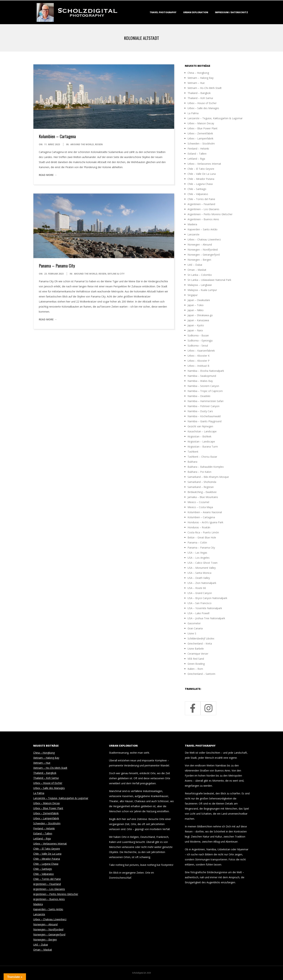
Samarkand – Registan (201, 487)
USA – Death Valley (199, 578)
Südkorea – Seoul (198, 346)
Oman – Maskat (197, 270)
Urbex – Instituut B (198, 366)
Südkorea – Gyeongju (200, 340)
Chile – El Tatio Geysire (201, 169)
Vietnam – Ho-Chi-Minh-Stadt (205, 88)
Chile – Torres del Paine (201, 199)
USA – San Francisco (200, 603)
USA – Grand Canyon (200, 593)
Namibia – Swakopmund (202, 376)
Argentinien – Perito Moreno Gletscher (210, 214)
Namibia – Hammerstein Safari (205, 401)
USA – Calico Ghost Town (203, 563)
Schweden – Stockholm (201, 143)
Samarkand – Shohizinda (202, 482)
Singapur (193, 295)
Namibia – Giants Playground (204, 421)
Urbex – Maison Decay (201, 123)
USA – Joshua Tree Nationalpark (206, 618)
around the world (82, 144)
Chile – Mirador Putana (201, 179)
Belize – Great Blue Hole (202, 537)
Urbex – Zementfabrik (200, 133)
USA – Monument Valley (202, 568)
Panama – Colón (197, 542)
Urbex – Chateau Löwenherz (204, 239)
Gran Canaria (195, 628)
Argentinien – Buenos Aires (203, 219)
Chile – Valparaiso (198, 194)
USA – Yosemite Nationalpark (205, 608)
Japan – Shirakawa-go (200, 315)
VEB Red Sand (196, 659)
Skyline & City (116, 274)
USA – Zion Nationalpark (202, 583)
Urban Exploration (196, 12)
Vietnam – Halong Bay (201, 78)
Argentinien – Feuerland (201, 204)
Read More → (48, 175)
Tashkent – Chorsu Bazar (202, 457)
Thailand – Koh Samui (200, 98)
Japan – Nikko (196, 310)
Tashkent (193, 452)
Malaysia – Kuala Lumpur (202, 290)
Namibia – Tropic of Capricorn (205, 391)
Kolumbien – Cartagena (57, 136)
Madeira (192, 224)
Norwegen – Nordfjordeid (203, 250)
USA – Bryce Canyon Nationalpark (207, 598)
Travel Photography (163, 12)
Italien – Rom (195, 669)
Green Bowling (196, 664)
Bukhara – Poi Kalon (199, 472)
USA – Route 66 (197, 588)
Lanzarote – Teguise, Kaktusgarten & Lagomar (215, 118)
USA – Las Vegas (197, 553)
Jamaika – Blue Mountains (203, 497)
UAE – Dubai (195, 265)
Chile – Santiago (197, 189)
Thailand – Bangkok (199, 93)
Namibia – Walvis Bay (200, 381)
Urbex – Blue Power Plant (203, 128)
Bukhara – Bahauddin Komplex (206, 467)
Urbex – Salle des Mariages (203, 108)
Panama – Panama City (57, 266)
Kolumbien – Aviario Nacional (205, 512)
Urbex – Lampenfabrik (200, 138)
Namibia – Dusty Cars (200, 411)
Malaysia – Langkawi (200, 285)
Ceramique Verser (198, 654)
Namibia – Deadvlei (199, 396)
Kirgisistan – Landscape (201, 441)
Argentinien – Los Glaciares (203, 209)
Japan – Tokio (196, 305)
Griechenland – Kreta (200, 644)
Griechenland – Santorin (201, 674)
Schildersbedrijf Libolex (201, 638)
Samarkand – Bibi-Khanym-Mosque (208, 477)
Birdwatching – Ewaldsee (202, 492)
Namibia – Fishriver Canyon (203, 406)
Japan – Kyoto (196, 325)
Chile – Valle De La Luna (202, 174)
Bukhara (192, 462)
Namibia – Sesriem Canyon (203, 386)
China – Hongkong (198, 73)
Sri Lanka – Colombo (200, 275)
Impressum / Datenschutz (231, 12)
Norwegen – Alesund (200, 245)
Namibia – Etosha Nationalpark (206, 371)
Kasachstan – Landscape (202, 431)
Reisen (99, 144)
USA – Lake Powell (198, 613)
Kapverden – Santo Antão (203, 229)
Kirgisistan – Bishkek (199, 436)
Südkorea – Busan (198, 335)
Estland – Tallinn (197, 154)
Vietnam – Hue (196, 83)
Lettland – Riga (196, 159)
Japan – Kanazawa (198, 320)
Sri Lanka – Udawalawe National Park (209, 280)
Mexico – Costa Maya (200, 507)
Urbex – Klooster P (199, 361)
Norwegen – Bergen (199, 260)
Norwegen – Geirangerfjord (204, 255)
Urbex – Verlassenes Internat (204, 164)
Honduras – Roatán (199, 527)
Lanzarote (193, 234)
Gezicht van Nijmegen (200, 426)
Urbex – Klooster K (199, 356)
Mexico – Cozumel (198, 502)
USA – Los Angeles (199, 558)
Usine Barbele (196, 649)
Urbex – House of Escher (202, 103)
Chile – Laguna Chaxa (200, 184)
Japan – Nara (195, 330)
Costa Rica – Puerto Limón (203, 532)
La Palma (193, 113)
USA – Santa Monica (199, 573)
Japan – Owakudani (199, 300)
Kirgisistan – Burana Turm (203, 447)
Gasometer (194, 623)
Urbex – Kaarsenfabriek (201, 351)
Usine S (192, 633)
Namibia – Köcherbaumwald (204, 416)
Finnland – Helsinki (198, 149)
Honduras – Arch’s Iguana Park (205, 522)
